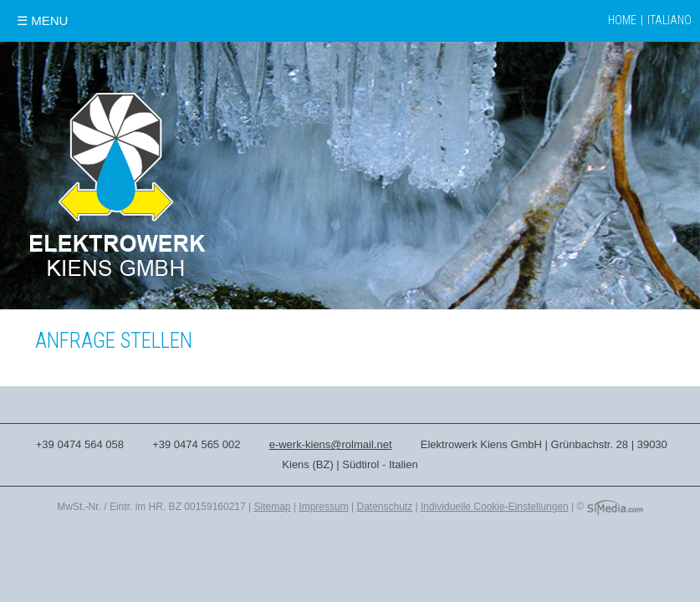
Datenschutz (384, 507)
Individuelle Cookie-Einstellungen (495, 507)
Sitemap (273, 507)
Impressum (323, 507)
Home (622, 20)
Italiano (669, 20)
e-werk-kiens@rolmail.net (331, 444)
